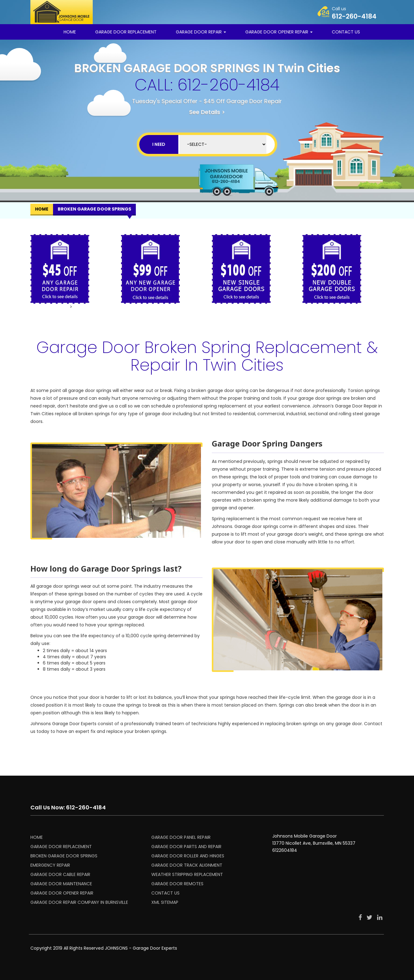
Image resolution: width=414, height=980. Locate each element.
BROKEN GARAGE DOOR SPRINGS (64, 856)
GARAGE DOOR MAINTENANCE (61, 884)
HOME (37, 837)
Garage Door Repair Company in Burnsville (79, 902)
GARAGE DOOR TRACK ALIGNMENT (187, 865)
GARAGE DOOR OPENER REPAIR (62, 893)
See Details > (207, 112)
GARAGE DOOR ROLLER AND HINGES (188, 856)
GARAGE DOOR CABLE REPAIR (60, 874)
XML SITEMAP (165, 902)
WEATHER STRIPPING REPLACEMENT (187, 874)
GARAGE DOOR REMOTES (177, 884)
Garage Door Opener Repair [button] (279, 32)
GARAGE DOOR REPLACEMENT (126, 32)
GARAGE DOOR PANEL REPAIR (181, 837)
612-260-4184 (228, 85)
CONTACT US (346, 32)
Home (70, 32)
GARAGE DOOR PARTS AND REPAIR (186, 847)
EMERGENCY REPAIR (50, 865)
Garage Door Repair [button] (201, 32)
